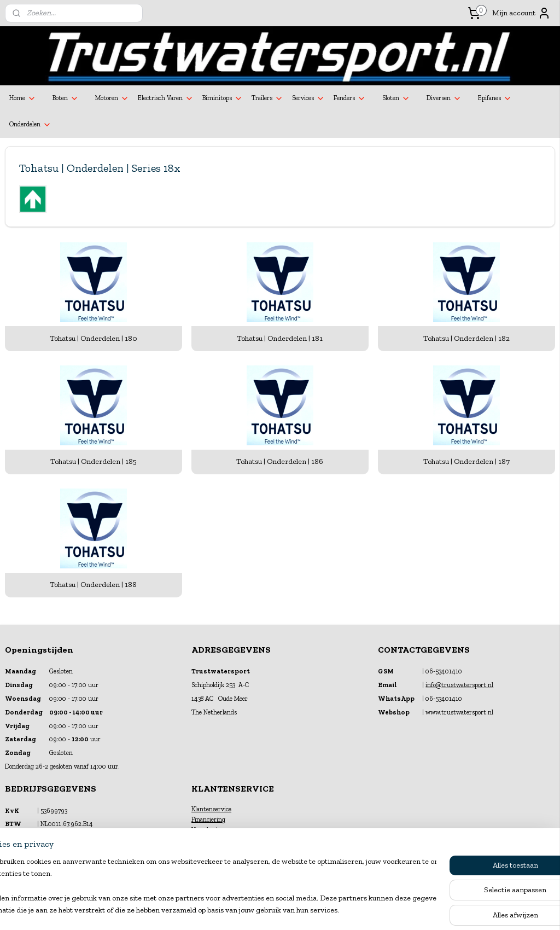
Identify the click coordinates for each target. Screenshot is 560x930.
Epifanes (495, 98)
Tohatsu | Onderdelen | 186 (280, 461)
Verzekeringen (211, 830)
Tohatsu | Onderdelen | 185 (94, 461)
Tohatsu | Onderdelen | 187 (466, 461)
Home (23, 98)
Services (308, 98)
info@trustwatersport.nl (459, 685)
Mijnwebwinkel (388, 910)
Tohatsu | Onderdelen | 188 (93, 585)
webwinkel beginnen (305, 910)
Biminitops (223, 98)
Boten (66, 98)
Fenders (350, 98)
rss (270, 910)
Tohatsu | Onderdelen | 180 (94, 338)
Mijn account (521, 13)
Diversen (444, 98)
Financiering (208, 819)
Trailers (267, 98)
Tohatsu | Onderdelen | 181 (280, 338)
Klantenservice (211, 809)
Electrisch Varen (166, 98)
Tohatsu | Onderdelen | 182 (466, 338)
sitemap (252, 910)
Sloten (396, 98)
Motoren (112, 98)
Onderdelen (30, 125)
